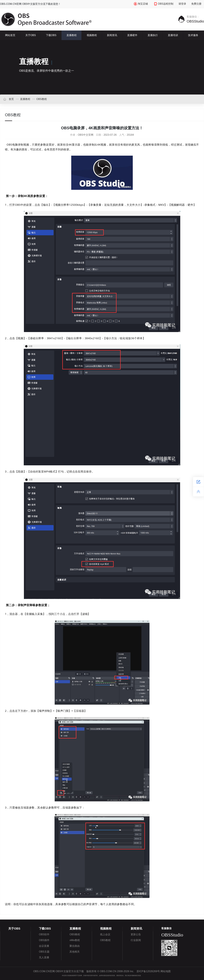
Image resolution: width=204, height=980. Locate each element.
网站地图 (166, 971)
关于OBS (31, 35)
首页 (9, 99)
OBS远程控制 (164, 4)
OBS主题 (44, 952)
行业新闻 (136, 940)
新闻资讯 (112, 35)
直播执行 (153, 35)
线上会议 (105, 934)
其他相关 (75, 952)
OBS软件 (44, 934)
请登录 (182, 4)
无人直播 (44, 957)
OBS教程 (42, 99)
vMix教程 (75, 940)
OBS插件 (44, 940)
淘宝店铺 (141, 4)
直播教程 (72, 35)
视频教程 (92, 35)
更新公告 (136, 934)
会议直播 (44, 946)
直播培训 (173, 35)
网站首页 (10, 35)
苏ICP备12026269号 (148, 971)
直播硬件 (132, 35)
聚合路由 (75, 946)
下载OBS (51, 35)
